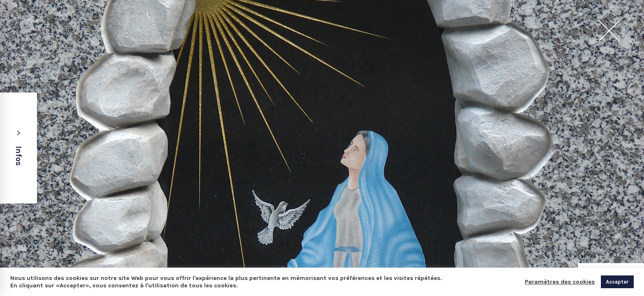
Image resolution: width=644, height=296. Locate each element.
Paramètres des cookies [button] (560, 282)
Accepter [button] (617, 282)
